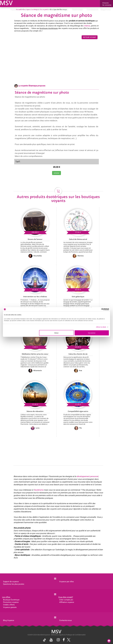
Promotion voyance (11, 602)
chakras (87, 26)
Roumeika (35, 256)
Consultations (27, 9)
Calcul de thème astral (78, 239)
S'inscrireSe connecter (107, 4)
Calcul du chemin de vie (78, 354)
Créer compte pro (66, 600)
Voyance (14, 9)
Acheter (56, 173)
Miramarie (35, 371)
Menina (78, 256)
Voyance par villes (67, 582)
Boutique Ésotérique (11, 600)
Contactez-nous (65, 620)
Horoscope (65, 9)
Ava (78, 371)
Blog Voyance (9, 620)
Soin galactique (78, 297)
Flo (78, 428)
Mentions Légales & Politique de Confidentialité (68, 635)
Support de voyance (11, 582)
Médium (40, 9)
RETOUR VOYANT (90, 37)
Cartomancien (93, 9)
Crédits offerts (9, 605)
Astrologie (52, 9)
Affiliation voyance (67, 602)
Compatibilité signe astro (78, 411)
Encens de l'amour (35, 239)
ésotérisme (39, 490)
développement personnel (87, 476)
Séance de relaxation (35, 411)
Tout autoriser (92, 333)
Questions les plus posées (14, 584)
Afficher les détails (101, 327)
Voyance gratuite (10, 607)
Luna (35, 428)
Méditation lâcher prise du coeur (35, 354)
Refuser (56, 333)
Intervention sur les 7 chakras (35, 297)
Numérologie (78, 9)
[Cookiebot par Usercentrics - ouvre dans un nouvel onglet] (99, 309)
